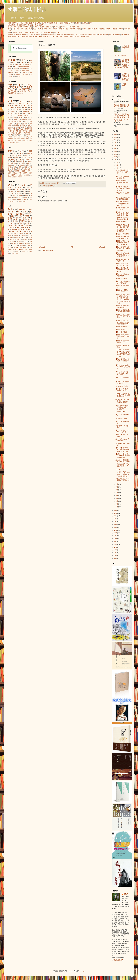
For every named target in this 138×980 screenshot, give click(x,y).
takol (31, 240)
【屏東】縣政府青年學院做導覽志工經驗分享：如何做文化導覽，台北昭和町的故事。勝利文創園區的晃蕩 (123, 299)
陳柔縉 (21, 249)
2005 (116, 541)
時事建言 (15, 87)
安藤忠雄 (23, 222)
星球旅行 (78, 23)
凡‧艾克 (15, 245)
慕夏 (61, 37)
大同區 (21, 33)
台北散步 (38, 35)
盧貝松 (26, 232)
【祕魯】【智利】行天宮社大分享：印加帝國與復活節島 (123, 456)
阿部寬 (13, 224)
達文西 (25, 241)
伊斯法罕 (28, 135)
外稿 (26, 23)
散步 (10, 85)
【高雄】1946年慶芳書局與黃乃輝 (122, 260)
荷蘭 (18, 169)
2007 (116, 536)
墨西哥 (25, 173)
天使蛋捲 (24, 218)
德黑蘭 (16, 125)
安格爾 (28, 245)
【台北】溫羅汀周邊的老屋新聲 (122, 383)
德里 (25, 121)
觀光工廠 (111, 35)
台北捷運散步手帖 (25, 91)
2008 (116, 533)
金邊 (29, 125)
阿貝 (20, 216)
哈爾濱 (19, 141)
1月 (117, 507)
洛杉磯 (10, 135)
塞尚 (26, 249)
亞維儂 (12, 131)
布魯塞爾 (19, 131)
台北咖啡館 (11, 35)
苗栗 (25, 197)
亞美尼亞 (42, 27)
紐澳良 (16, 135)
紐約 (126, 29)
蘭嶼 (24, 201)
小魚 (25, 212)
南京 (15, 137)
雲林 (20, 121)
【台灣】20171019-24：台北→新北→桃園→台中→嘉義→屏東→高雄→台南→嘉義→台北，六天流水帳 (123, 216)
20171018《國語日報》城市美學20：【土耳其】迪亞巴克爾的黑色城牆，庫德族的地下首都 (123, 353)
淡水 (12, 193)
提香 (11, 238)
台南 (46, 33)
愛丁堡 (25, 141)
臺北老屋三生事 (22, 25)
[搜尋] (21, 48)
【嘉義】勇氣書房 (121, 222)
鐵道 (43, 35)
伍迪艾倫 (101, 35)
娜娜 (22, 226)
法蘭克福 (102, 29)
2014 (116, 516)
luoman (71, 971)
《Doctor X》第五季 (122, 386)
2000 (116, 556)
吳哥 (35, 29)
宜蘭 (9, 189)
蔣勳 (17, 253)
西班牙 (30, 157)
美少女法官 (18, 238)
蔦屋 (17, 73)
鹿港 (25, 199)
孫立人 (30, 236)
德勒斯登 (95, 29)
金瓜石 (38, 33)
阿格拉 (12, 123)
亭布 (13, 133)
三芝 (15, 201)
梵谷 (57, 37)
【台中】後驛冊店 (121, 327)
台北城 (16, 189)
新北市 (22, 101)
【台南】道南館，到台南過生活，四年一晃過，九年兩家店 (123, 243)
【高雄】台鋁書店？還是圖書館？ (122, 275)
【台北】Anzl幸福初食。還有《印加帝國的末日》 (123, 189)
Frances (10, 226)
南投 (20, 197)
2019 (116, 154)
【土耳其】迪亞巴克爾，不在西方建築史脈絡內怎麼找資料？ (123, 450)
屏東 (14, 195)
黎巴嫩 (25, 27)
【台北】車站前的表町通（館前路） (122, 177)
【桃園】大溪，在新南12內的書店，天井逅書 (123, 337)
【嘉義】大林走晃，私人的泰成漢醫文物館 (123, 311)
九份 (43, 33)
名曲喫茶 (25, 35)
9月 (117, 484)
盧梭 (17, 251)
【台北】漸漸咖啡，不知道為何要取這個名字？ (123, 182)
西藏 (20, 167)
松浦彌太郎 (18, 247)
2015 (116, 513)
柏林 (89, 29)
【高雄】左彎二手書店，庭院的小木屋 (122, 265)
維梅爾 (14, 234)
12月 (117, 162)
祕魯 (74, 27)
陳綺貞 (25, 240)
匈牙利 (23, 171)
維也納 (79, 29)
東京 (18, 29)
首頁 (91, 23)
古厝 (56, 35)
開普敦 (22, 139)
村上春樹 (12, 241)
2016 (116, 510)
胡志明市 (12, 143)
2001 (116, 553)
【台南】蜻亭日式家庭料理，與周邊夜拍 (122, 237)
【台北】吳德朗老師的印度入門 (122, 209)
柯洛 (31, 249)
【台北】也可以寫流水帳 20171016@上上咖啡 (123, 367)
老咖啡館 (18, 35)
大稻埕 (15, 33)
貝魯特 (15, 129)
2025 (116, 137)
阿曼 (15, 27)
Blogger (83, 971)
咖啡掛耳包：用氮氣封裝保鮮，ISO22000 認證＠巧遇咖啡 (122, 401)
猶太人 (19, 232)
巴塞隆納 (114, 29)
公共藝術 (82, 35)
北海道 (69, 27)
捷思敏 (22, 220)
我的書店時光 (12, 93)
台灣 (47, 186)
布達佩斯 (18, 127)
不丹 (51, 27)
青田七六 (67, 23)
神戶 (30, 29)
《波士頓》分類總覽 (120, 55)
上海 (14, 29)
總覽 (9, 23)
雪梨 (17, 143)
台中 (44, 186)
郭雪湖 (77, 37)
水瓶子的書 (11, 25)
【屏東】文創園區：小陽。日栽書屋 (122, 291)
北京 (9, 29)
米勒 (40, 37)
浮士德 (12, 251)
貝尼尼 (19, 241)
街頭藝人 (73, 35)
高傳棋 (21, 234)
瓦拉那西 (13, 121)
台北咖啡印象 (12, 91)
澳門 (31, 119)
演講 (30, 23)
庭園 (46, 35)
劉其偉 (22, 245)
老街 (53, 35)
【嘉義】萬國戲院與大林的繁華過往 (122, 307)
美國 (30, 151)
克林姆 (16, 236)
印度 (47, 27)
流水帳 (44, 23)
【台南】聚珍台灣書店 (122, 234)
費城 (31, 121)
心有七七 (23, 210)
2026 (116, 134)
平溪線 (32, 33)
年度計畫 (50, 23)
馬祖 (55, 33)
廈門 (24, 127)
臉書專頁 (85, 23)
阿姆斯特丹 (29, 129)
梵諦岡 (22, 165)
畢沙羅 (15, 249)
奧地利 (13, 159)
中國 (13, 155)
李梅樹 (21, 243)
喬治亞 (10, 171)
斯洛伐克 (57, 27)
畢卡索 (72, 37)
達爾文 (18, 240)
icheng (10, 236)
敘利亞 (20, 27)
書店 (65, 35)
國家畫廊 (72, 29)
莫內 (49, 37)
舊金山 (22, 135)
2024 (116, 140)
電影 (95, 35)
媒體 (39, 23)
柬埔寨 (16, 157)
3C (15, 67)
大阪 (12, 115)
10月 (117, 168)
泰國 (15, 167)
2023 (116, 143)
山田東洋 (14, 243)
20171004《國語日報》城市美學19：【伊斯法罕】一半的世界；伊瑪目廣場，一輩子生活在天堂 (123, 463)
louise (16, 226)
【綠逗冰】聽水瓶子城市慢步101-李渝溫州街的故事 (122, 203)
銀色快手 (24, 251)
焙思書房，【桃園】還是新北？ (122, 346)
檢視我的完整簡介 (118, 960)
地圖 (61, 23)
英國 (21, 153)
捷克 (20, 155)
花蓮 (24, 193)
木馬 (30, 214)
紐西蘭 (20, 177)
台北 (9, 33)
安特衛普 (26, 137)
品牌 (68, 35)
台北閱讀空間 (39, 25)
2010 (116, 527)
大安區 (27, 33)
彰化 (14, 199)
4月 (117, 498)
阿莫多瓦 (11, 228)
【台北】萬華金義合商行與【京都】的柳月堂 (123, 361)
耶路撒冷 (25, 123)
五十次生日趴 (15, 71)
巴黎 (46, 29)
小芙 (31, 222)
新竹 (31, 189)
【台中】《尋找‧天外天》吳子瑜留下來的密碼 (123, 316)
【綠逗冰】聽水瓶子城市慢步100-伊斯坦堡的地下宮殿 (122, 407)
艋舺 (26, 195)
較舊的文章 (102, 247)
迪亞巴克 (23, 125)
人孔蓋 (23, 73)
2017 (116, 160)
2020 (116, 151)
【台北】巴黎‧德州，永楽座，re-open (122, 390)
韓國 (25, 167)
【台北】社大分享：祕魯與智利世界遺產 (122, 198)
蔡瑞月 (20, 224)
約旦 (18, 123)
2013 (116, 519)
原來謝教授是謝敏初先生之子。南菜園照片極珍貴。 (121, 107)
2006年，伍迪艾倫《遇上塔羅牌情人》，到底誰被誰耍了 (123, 395)
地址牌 (27, 65)
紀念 (30, 63)
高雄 (24, 191)
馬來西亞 (17, 171)
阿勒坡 (21, 129)
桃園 (18, 191)
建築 (23, 60)
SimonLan (25, 228)
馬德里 (108, 29)
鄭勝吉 (23, 230)
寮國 (28, 165)
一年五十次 (25, 74)
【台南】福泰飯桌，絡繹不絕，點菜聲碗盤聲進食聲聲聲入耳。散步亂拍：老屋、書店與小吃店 (123, 228)
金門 (52, 33)
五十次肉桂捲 (26, 71)
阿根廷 (13, 175)
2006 (116, 539)
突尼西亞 (27, 175)
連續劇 (106, 35)
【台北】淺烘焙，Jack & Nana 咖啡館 (122, 431)
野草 (72, 23)
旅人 (77, 35)
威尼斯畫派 (124, 35)
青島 (27, 139)
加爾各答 (10, 137)
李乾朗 (10, 247)
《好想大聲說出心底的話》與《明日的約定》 (122, 172)
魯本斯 (35, 37)
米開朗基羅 (16, 37)
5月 (117, 495)
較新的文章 (42, 247)
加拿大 (15, 173)
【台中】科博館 (120, 329)
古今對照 (11, 73)
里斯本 (121, 29)
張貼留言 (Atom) (48, 250)
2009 (116, 530)
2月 (117, 504)
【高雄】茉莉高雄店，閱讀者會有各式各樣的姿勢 (123, 270)
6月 (117, 493)
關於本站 (15, 23)
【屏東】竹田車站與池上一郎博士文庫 (122, 282)
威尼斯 (55, 29)
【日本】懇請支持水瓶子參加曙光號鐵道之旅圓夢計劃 (125, 77)
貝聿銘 (12, 240)
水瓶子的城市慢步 (27, 9)
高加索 (35, 27)
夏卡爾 (66, 37)
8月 (117, 487)
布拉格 (84, 29)
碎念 (55, 186)
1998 (116, 558)
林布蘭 (27, 243)
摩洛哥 (63, 27)
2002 (116, 550)
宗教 (86, 35)
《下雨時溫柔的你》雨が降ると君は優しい (123, 480)
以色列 (10, 27)
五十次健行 (25, 69)
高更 (53, 37)
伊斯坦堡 (40, 29)
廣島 (12, 111)
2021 (116, 148)
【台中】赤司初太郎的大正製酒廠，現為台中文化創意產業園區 (123, 322)
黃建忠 (30, 230)
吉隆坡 (20, 137)
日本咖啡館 (32, 35)
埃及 (20, 173)
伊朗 (30, 27)
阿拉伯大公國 (26, 169)
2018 (116, 157)
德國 (26, 155)
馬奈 (44, 37)
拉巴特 (30, 141)
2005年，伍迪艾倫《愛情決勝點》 (122, 440)
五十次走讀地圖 (24, 67)
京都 (22, 29)
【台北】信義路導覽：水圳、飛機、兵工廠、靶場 (122, 373)
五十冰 (19, 76)
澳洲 (29, 171)
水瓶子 (21, 23)
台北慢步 (31, 25)
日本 (22, 151)
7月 (117, 490)
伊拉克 (15, 177)
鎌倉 (24, 113)
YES (115, 99)
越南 (9, 173)
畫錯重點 (17, 74)
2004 (116, 544)
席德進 (13, 253)
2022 (116, 146)
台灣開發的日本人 (121, 412)
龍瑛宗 (88, 37)
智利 (78, 27)
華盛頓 (17, 139)
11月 (117, 165)
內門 (11, 201)
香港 (26, 115)
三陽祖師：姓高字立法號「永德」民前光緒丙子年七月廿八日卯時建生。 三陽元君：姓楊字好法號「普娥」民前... (122, 118)
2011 (116, 524)
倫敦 (67, 29)
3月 (117, 501)
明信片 (90, 35)
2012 (116, 522)
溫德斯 (12, 232)
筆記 (9, 67)
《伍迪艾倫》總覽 (121, 419)
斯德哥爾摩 (27, 133)
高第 (18, 228)
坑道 (49, 35)
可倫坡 (14, 141)
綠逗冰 (56, 23)
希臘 (16, 161)
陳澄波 (83, 37)
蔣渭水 (10, 218)
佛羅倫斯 (61, 29)
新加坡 (25, 131)
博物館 (117, 35)
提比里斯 (19, 133)
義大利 (30, 153)
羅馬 (50, 29)
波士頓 (10, 113)
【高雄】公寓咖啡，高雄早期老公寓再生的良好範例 (123, 249)
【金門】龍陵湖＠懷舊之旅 (125, 47)
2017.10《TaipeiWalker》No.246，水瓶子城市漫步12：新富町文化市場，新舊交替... (123, 473)
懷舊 (59, 35)
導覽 (35, 23)
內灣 (20, 201)
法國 (14, 153)
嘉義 (15, 197)
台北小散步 (21, 93)
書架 (22, 63)
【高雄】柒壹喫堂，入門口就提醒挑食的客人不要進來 (123, 255)
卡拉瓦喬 (29, 37)
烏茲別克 (20, 175)
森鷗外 (25, 247)
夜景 (9, 69)
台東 (49, 33)
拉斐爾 (23, 37)
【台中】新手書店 (121, 332)
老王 (26, 238)
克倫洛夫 (11, 127)
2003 (116, 547)
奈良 (26, 29)
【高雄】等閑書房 (121, 279)
